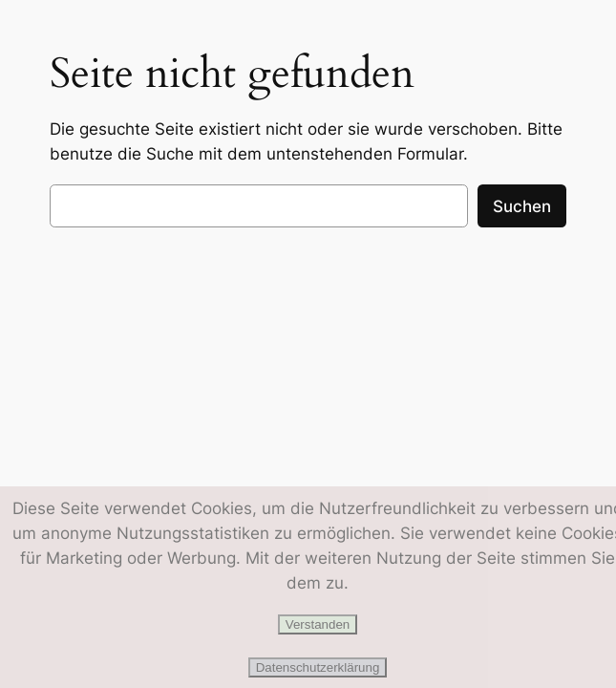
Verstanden (318, 624)
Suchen (522, 206)
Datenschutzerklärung (318, 667)
